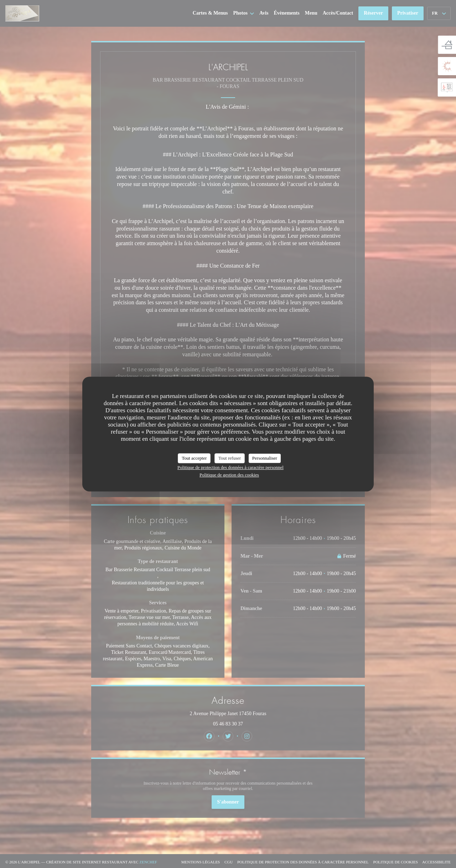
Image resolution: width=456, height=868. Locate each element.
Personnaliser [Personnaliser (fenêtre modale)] (265, 458)
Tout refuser (230, 458)
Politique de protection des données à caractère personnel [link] (230, 467)
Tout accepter (194, 458)
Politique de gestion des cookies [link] (229, 475)
